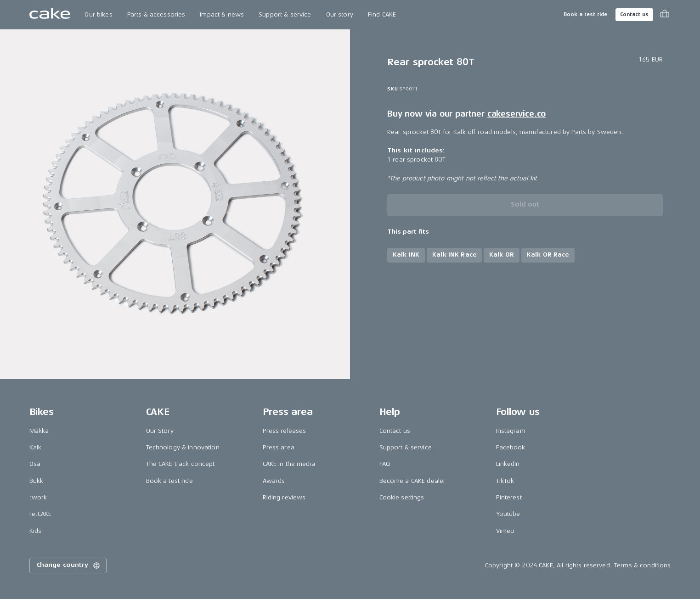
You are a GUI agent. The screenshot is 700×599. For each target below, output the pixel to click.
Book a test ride (585, 14)
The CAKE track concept (181, 464)
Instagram (511, 431)
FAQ (385, 464)
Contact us (634, 14)
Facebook (511, 447)
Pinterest (509, 497)
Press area (279, 447)
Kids (36, 531)
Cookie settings (402, 497)
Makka (39, 431)
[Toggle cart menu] (665, 15)
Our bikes (98, 14)
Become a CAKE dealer (413, 481)
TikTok (505, 481)
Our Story (160, 431)
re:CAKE (41, 514)
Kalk (36, 447)
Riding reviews (284, 497)
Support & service (285, 14)
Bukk (37, 481)
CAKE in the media (289, 464)
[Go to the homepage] (50, 15)
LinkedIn (508, 464)
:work (38, 497)
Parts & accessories (156, 14)
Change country (69, 565)
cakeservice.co (517, 114)
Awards (274, 481)
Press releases (285, 431)
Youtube (508, 514)
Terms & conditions (643, 565)
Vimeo (505, 531)
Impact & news (222, 14)
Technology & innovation (183, 447)
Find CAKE (382, 14)
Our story (340, 14)
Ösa (35, 464)
